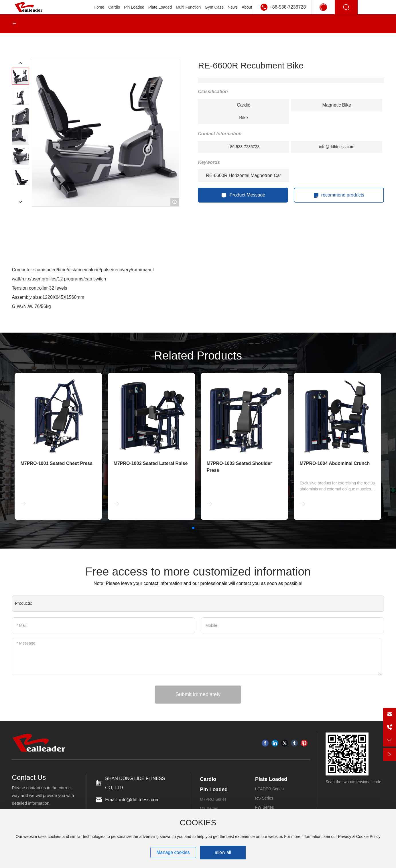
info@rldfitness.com (337, 147)
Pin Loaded (214, 790)
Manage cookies (173, 852)
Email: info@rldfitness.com (132, 800)
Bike (244, 118)
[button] (193, 528)
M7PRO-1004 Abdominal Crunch (335, 463)
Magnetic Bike (337, 105)
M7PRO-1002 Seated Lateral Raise (150, 463)
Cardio (244, 105)
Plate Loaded (271, 779)
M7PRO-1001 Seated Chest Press (56, 463)
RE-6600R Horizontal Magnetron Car (244, 175)
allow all (223, 852)
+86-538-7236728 (288, 7)
